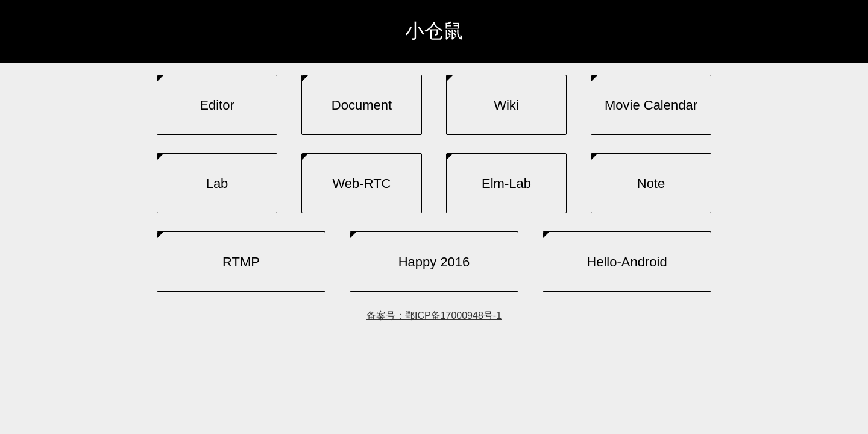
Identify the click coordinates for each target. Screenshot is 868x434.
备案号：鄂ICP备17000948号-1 (434, 316)
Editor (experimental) (217, 116)
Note (651, 184)
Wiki (506, 105)
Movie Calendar (651, 105)
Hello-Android (627, 262)
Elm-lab (506, 184)
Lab (217, 184)
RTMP (241, 262)
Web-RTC (362, 184)
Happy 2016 (434, 262)
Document (362, 105)
